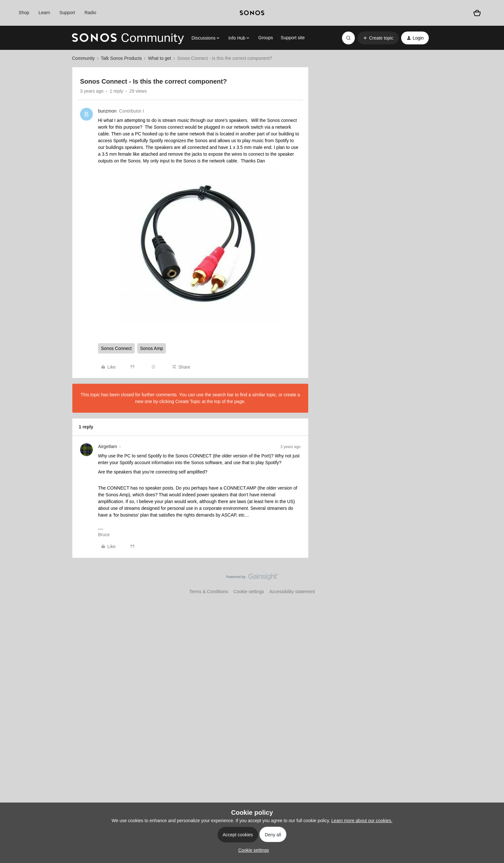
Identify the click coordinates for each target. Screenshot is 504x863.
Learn (44, 13)
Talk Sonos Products (122, 58)
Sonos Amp (152, 348)
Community (83, 58)
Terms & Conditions (209, 592)
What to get (159, 58)
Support (67, 13)
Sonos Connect (116, 348)
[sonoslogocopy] (252, 13)
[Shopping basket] (477, 13)
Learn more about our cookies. (362, 821)
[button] (378, 38)
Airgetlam (108, 446)
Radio (90, 13)
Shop (24, 13)
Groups (265, 38)
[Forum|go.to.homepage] (128, 38)
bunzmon (107, 111)
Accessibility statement (292, 592)
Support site (293, 38)
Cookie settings (249, 592)
